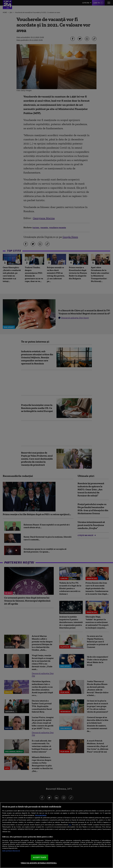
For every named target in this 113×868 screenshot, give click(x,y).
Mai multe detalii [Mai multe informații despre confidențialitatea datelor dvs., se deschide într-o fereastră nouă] (41, 815)
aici (70, 825)
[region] (57, 835)
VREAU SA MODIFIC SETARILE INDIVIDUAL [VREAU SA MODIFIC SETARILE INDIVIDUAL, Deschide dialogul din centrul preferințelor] (39, 863)
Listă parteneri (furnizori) (11, 851)
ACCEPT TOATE (40, 857)
